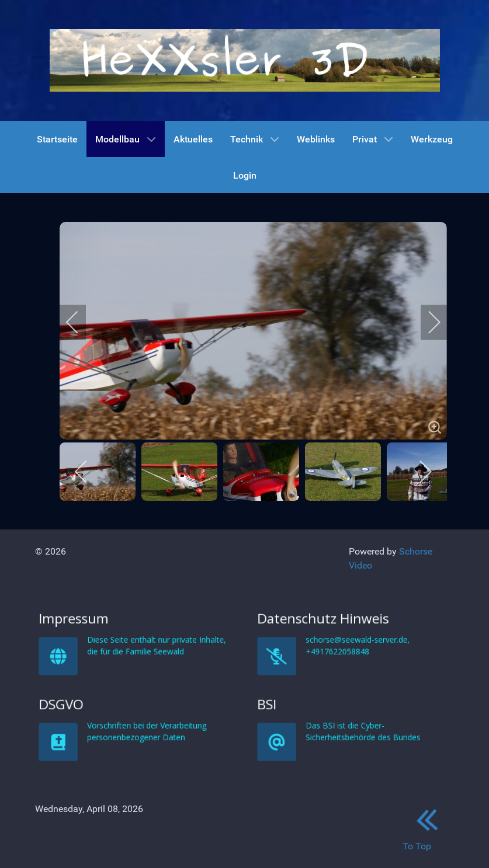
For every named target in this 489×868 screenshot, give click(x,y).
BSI (341, 799)
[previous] (80, 322)
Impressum (126, 714)
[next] (426, 322)
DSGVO (124, 799)
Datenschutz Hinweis (349, 714)
